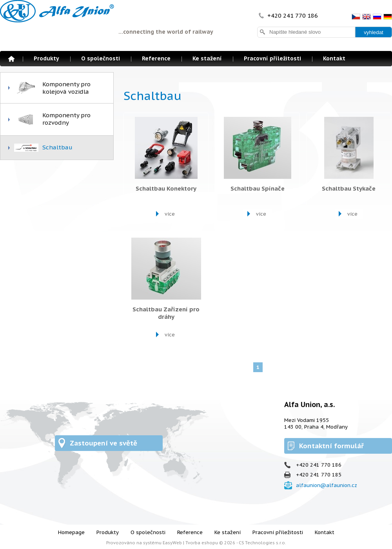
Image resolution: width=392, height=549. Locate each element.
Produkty (46, 58)
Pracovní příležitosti (272, 58)
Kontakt (334, 58)
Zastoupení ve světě (103, 443)
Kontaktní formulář (331, 446)
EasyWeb (172, 543)
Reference (156, 58)
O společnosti (101, 58)
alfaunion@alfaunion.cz (327, 485)
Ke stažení (207, 58)
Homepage (11, 59)
